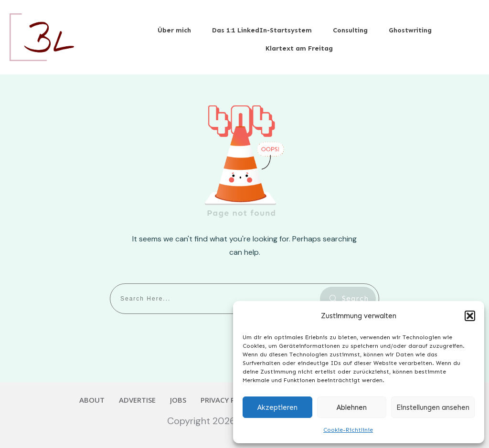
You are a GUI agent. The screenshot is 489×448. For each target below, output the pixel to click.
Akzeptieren (277, 407)
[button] (470, 316)
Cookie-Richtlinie (348, 430)
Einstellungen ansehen (433, 407)
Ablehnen (352, 407)
